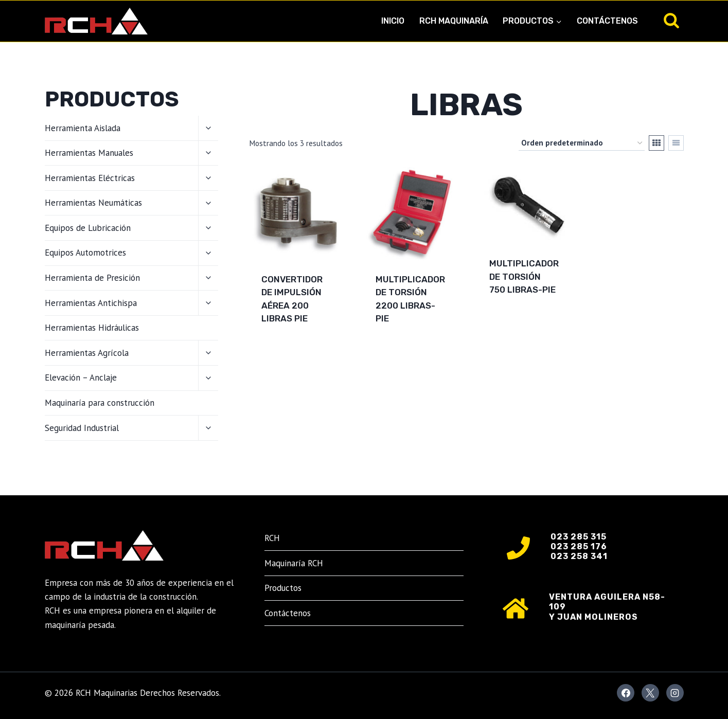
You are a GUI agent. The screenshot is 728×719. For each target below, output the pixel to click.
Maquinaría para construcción (100, 403)
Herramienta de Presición (92, 278)
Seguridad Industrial (82, 428)
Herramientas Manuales (89, 153)
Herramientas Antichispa (91, 303)
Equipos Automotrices (85, 253)
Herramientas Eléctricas (90, 178)
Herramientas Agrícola (87, 353)
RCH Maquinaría (454, 21)
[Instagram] (675, 693)
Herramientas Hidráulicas (92, 328)
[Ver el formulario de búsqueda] (671, 21)
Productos (283, 588)
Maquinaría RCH (294, 563)
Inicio (393, 21)
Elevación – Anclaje (81, 378)
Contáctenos (607, 21)
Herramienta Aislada (83, 128)
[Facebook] (626, 693)
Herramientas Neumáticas (93, 203)
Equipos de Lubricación (88, 228)
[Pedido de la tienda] (582, 143)
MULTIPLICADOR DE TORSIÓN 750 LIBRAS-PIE (524, 276)
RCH (272, 538)
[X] (650, 693)
